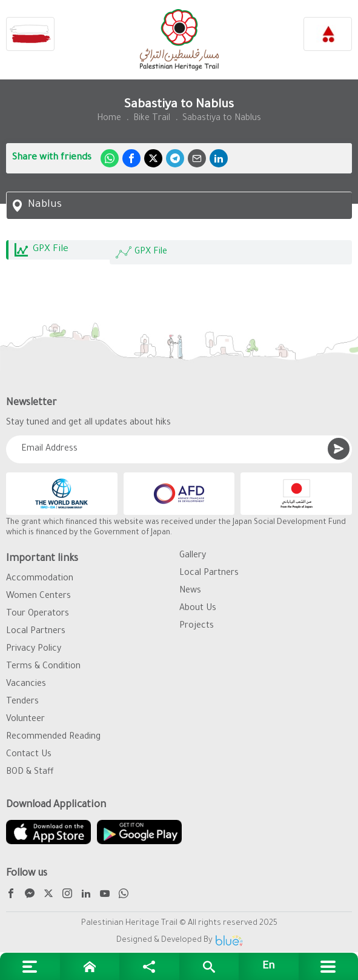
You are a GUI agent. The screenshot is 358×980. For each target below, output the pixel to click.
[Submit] (339, 449)
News (190, 591)
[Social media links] (149, 966)
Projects (197, 626)
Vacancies (26, 685)
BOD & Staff (30, 773)
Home (109, 119)
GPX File (141, 252)
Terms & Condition (43, 667)
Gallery (193, 556)
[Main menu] (329, 966)
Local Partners (36, 632)
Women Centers (38, 597)
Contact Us (29, 755)
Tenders (22, 702)
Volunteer (25, 720)
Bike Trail (152, 119)
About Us (198, 609)
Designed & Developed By (179, 941)
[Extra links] (30, 966)
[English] (269, 966)
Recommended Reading (53, 737)
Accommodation (40, 579)
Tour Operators (38, 614)
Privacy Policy (34, 649)
